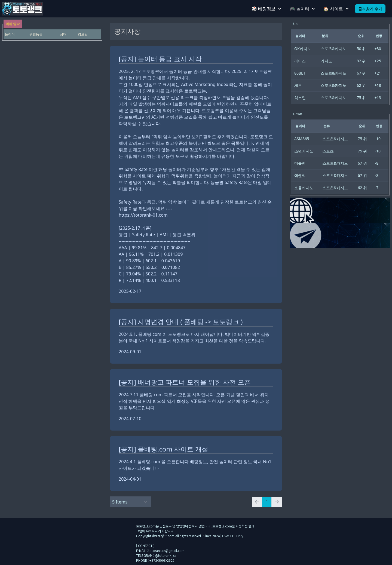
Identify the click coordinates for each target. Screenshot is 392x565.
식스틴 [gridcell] (300, 98)
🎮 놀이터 (302, 9)
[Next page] (277, 502)
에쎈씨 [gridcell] (300, 175)
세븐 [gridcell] (298, 85)
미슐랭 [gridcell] (300, 163)
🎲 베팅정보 (266, 9)
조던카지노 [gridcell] (304, 151)
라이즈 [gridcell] (300, 61)
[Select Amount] (130, 502)
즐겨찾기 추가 (370, 9)
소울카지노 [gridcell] (304, 188)
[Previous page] (257, 502)
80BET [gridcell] (300, 73)
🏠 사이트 (336, 9)
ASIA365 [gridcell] (302, 139)
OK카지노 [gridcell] (303, 49)
